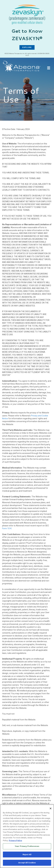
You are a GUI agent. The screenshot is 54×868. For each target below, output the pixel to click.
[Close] (51, 809)
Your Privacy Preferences (27, 847)
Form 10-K (7, 528)
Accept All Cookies (27, 864)
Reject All (27, 855)
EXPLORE (27, 47)
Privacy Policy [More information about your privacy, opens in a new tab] (15, 841)
